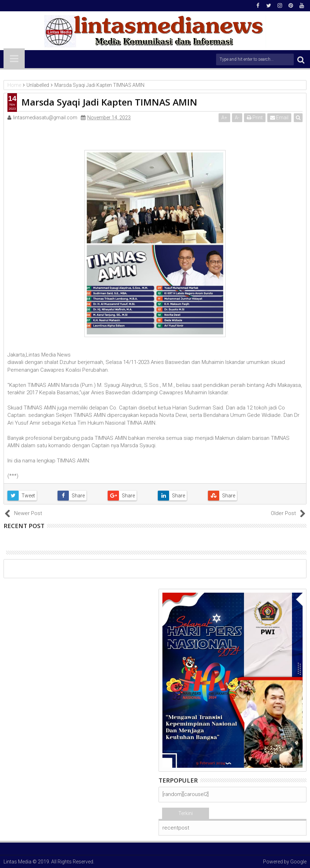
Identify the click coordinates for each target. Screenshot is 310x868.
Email (279, 118)
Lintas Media (17, 862)
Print (255, 118)
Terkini (186, 813)
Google (298, 862)
